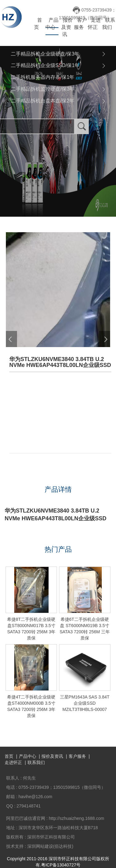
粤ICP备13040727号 (61, 865)
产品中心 (52, 24)
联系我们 (109, 24)
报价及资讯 (67, 27)
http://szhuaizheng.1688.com (77, 818)
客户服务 (80, 24)
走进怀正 (94, 24)
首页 (38, 24)
